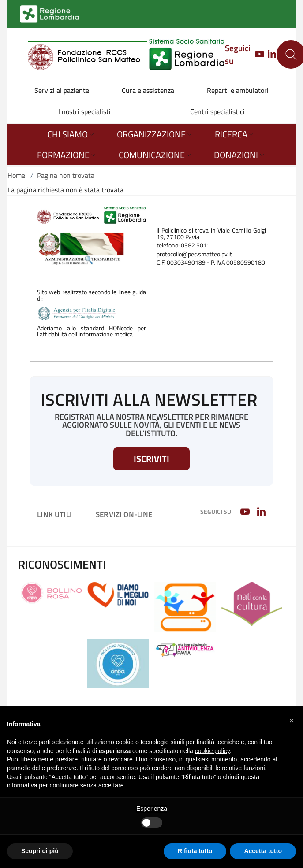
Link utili (54, 514)
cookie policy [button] (212, 751)
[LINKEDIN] (272, 55)
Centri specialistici (217, 111)
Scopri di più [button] (40, 851)
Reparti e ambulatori (238, 90)
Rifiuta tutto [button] (195, 851)
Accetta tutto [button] (263, 851)
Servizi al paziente (62, 90)
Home (16, 175)
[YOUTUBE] (257, 55)
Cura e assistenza (148, 90)
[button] (292, 720)
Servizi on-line (124, 514)
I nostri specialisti (84, 111)
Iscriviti (151, 459)
